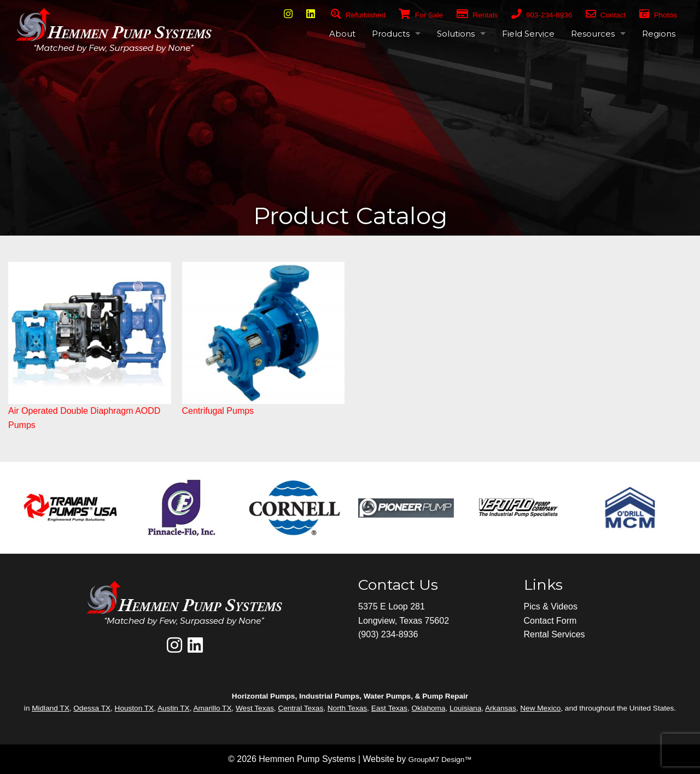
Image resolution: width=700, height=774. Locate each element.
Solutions (456, 34)
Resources (593, 34)
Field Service (528, 34)
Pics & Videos (551, 606)
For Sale (414, 15)
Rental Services (555, 634)
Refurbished (358, 15)
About (342, 34)
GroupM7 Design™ (440, 760)
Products (391, 34)
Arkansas (501, 708)
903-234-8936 (542, 15)
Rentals (477, 15)
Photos (658, 15)
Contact (606, 15)
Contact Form (550, 621)
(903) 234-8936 (388, 634)
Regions (659, 34)
